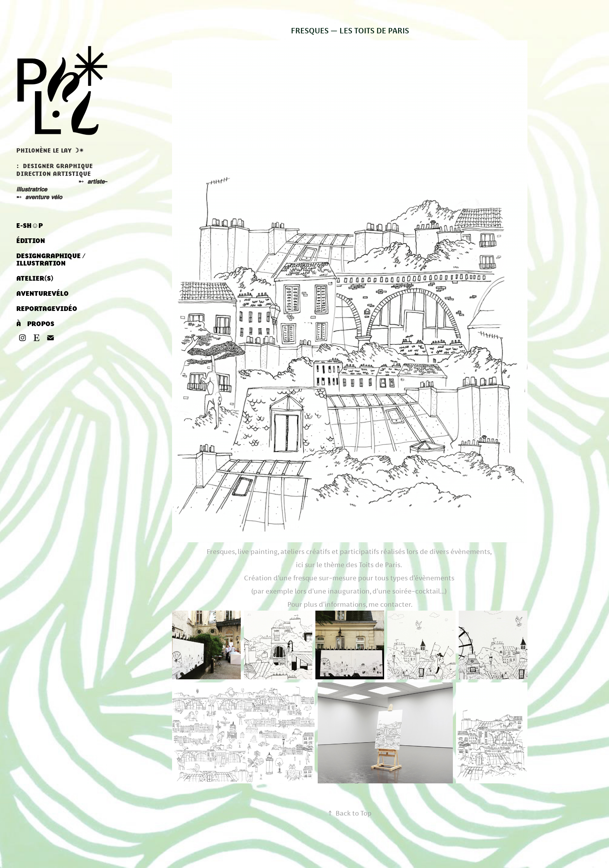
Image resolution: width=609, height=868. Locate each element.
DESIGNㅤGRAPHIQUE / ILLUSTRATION (51, 260)
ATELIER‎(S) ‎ (36, 278)
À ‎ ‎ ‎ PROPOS (35, 324)
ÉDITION (31, 241)
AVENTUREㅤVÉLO (43, 293)
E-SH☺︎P (30, 226)
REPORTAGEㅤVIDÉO (47, 309)
